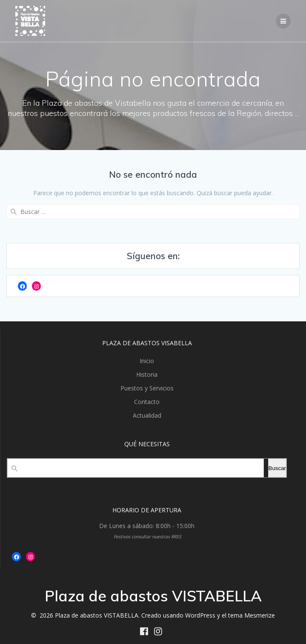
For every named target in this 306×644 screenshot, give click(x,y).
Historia (147, 374)
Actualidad (147, 415)
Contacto (147, 402)
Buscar (277, 468)
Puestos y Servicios (147, 388)
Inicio (147, 361)
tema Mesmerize (252, 615)
